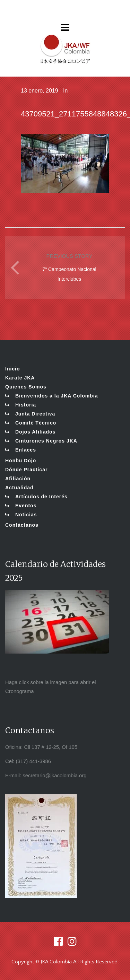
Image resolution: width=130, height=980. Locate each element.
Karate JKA (20, 378)
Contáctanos (22, 525)
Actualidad (19, 488)
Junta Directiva (35, 414)
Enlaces (26, 450)
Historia (26, 405)
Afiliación (18, 479)
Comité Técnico (36, 423)
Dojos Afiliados (35, 432)
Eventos (26, 506)
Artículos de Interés (41, 497)
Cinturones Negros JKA (46, 441)
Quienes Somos (26, 387)
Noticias (26, 515)
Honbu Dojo (21, 461)
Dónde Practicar (26, 470)
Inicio (13, 369)
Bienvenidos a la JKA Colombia (57, 396)
